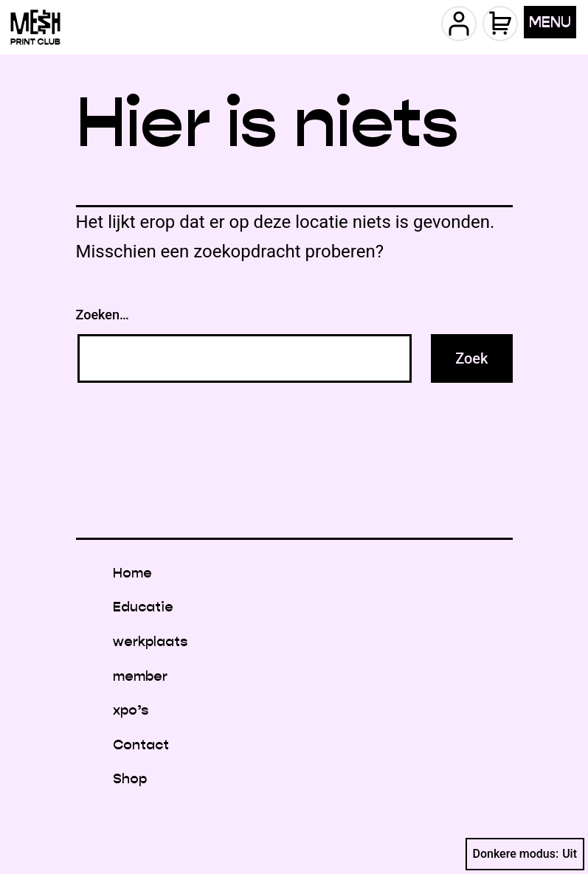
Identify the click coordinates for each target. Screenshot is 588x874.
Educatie (143, 607)
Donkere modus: (525, 854)
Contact (141, 745)
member (140, 676)
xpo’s (131, 710)
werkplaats (150, 641)
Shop (130, 778)
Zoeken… (103, 315)
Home (132, 573)
